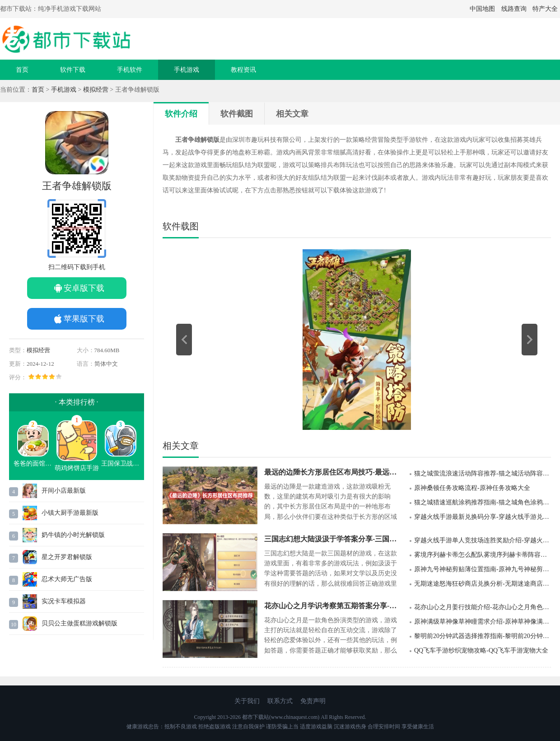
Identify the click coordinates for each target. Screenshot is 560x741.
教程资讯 (243, 70)
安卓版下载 (84, 288)
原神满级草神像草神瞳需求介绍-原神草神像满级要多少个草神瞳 (483, 622)
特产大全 (545, 9)
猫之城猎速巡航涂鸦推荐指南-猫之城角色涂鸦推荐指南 (483, 502)
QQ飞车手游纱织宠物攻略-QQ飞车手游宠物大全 (481, 650)
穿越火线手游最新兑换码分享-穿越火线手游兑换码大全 (483, 517)
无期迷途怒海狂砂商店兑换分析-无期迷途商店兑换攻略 (483, 584)
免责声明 (313, 701)
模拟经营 (96, 90)
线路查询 (514, 9)
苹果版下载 (84, 319)
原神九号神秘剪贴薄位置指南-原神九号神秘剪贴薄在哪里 (483, 569)
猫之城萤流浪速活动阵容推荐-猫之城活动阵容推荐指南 (483, 473)
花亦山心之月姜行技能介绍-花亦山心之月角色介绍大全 (483, 607)
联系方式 (280, 701)
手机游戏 (187, 70)
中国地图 (482, 9)
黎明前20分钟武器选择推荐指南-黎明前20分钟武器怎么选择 (483, 636)
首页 (22, 70)
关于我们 (247, 701)
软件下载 (73, 70)
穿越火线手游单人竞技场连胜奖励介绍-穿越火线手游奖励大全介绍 (483, 540)
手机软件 (130, 70)
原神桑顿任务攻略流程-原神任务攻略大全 (472, 488)
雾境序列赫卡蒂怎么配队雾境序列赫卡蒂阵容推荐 (483, 555)
